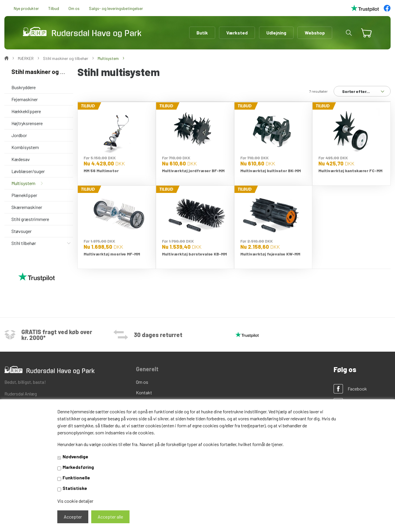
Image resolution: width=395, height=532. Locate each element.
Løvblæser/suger (28, 171)
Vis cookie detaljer (75, 501)
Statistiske (75, 488)
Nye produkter (26, 8)
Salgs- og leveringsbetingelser (116, 8)
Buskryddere (24, 87)
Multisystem (23, 183)
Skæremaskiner (27, 207)
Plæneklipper (24, 195)
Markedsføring (78, 467)
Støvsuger (21, 231)
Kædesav (21, 159)
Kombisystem (25, 147)
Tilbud (54, 8)
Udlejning (276, 33)
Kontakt (144, 392)
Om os (74, 8)
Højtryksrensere (27, 123)
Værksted (237, 33)
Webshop (315, 33)
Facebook (357, 389)
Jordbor (19, 135)
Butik (202, 33)
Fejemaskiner (25, 99)
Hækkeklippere (26, 111)
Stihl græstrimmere (30, 219)
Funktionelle (76, 477)
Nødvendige (75, 456)
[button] (349, 33)
